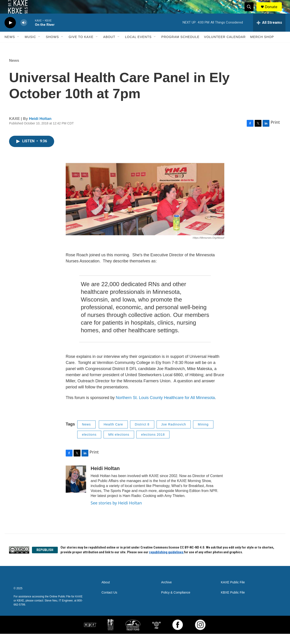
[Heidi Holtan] (76, 489)
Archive (166, 593)
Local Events (138, 47)
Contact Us (109, 603)
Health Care (113, 435)
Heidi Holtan (40, 129)
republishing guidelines (167, 562)
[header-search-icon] (251, 12)
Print (275, 132)
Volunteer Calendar (225, 47)
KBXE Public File (233, 603)
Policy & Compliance (176, 603)
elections (89, 445)
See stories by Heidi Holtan (116, 513)
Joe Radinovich (174, 435)
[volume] (24, 33)
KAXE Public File (233, 593)
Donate (274, 12)
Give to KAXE (81, 47)
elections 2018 (153, 445)
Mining (203, 435)
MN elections (119, 445)
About (109, 47)
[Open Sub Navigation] (18, 47)
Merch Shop (262, 47)
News (10, 47)
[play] (10, 33)
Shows (52, 47)
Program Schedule (180, 47)
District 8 (142, 435)
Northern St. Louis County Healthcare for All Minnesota (165, 408)
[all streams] (269, 33)
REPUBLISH (45, 560)
